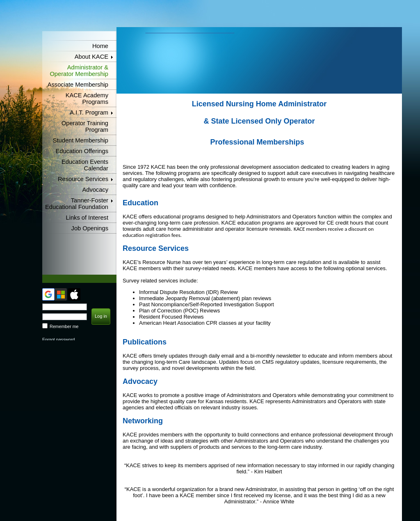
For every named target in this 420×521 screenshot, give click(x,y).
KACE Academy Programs (87, 99)
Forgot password (58, 340)
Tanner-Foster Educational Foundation (77, 204)
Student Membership (81, 140)
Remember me (64, 326)
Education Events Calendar (85, 165)
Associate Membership (78, 85)
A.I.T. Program (89, 112)
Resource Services (83, 179)
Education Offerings (82, 151)
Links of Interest (87, 218)
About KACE (91, 57)
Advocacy (95, 190)
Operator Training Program (85, 126)
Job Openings (90, 228)
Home (100, 46)
